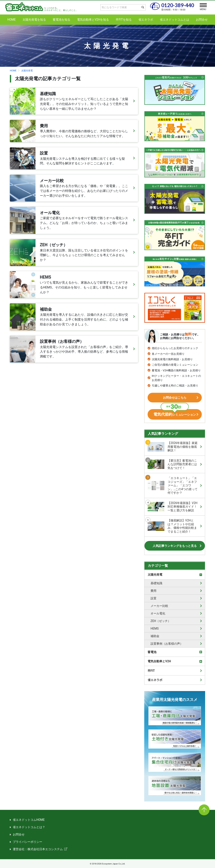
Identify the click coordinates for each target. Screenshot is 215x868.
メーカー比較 (159, 606)
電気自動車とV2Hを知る (93, 20)
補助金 (155, 636)
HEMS (155, 628)
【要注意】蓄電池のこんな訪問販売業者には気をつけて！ (172, 464)
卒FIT (151, 671)
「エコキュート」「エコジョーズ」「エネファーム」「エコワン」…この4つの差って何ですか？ (173, 485)
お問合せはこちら (175, 398)
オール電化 (158, 613)
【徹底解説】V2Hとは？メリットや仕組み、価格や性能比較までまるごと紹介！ (172, 526)
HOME (12, 20)
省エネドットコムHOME (29, 820)
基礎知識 (156, 583)
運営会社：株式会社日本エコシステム (38, 849)
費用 (153, 591)
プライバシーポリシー (28, 842)
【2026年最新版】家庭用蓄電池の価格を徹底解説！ (173, 447)
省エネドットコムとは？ (29, 827)
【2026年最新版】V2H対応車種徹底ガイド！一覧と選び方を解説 (172, 507)
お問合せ (202, 20)
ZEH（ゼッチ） (161, 621)
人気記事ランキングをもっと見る (175, 546)
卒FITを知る (124, 20)
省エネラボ (146, 20)
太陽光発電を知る (34, 20)
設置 (153, 598)
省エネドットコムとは (174, 20)
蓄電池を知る (62, 20)
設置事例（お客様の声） (167, 644)
